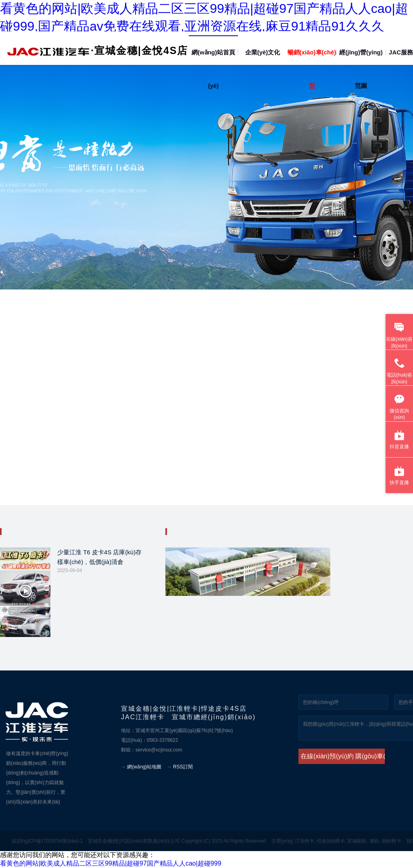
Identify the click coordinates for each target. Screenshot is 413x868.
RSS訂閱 (183, 767)
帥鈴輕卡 (392, 841)
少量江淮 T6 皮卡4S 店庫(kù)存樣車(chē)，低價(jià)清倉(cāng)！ (99, 558)
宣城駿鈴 (357, 841)
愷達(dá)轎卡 (331, 841)
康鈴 (374, 841)
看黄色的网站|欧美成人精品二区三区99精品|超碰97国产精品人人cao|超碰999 (111, 863)
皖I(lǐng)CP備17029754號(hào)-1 (47, 841)
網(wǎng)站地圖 (144, 767)
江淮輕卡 (305, 841)
